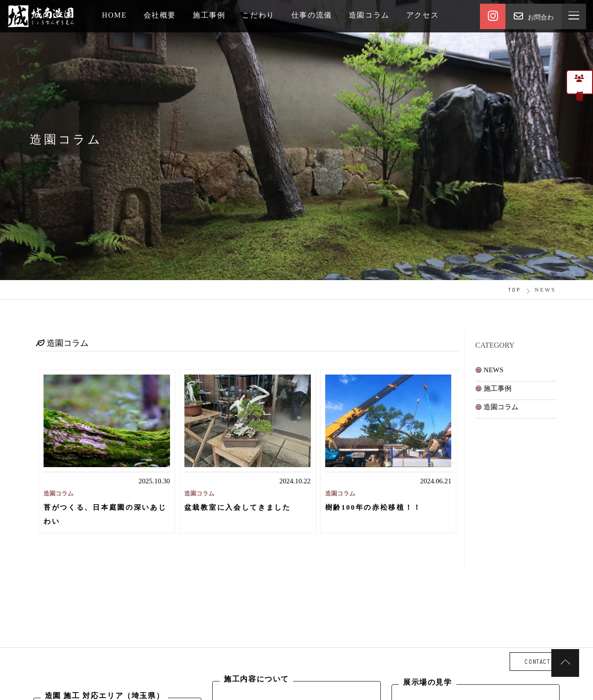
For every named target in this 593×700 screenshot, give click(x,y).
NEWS (494, 370)
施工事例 (498, 388)
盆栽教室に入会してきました (238, 507)
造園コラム (501, 407)
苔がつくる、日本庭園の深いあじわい (105, 514)
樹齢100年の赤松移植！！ (373, 507)
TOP (514, 290)
